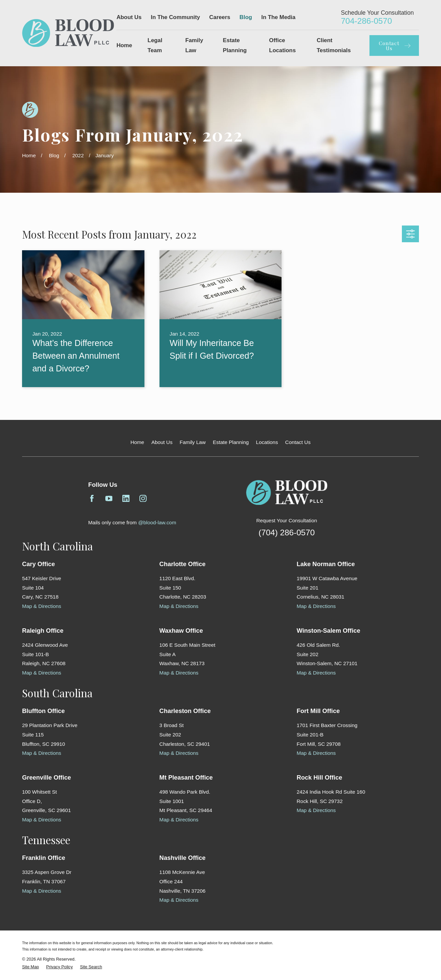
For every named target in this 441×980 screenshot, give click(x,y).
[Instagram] (143, 499)
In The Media (279, 17)
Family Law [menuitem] (194, 45)
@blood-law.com (157, 522)
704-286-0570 (366, 21)
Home (137, 442)
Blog (246, 17)
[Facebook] (92, 499)
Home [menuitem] (124, 45)
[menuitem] (31, 967)
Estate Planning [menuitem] (235, 45)
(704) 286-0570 (287, 532)
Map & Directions (42, 606)
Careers (220, 17)
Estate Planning (231, 442)
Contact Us (298, 442)
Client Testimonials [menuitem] (334, 45)
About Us (129, 17)
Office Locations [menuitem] (283, 45)
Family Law (193, 442)
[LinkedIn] (126, 499)
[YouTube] (109, 499)
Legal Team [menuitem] (155, 45)
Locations (267, 442)
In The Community (175, 17)
